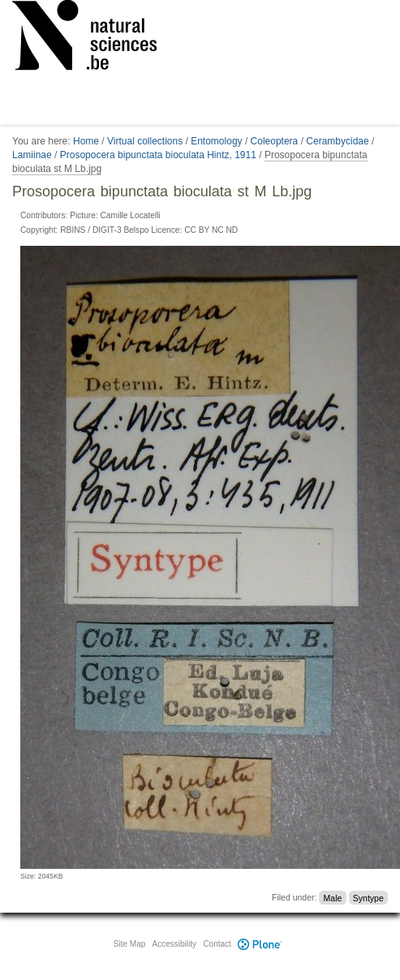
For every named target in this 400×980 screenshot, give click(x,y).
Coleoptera (275, 141)
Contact (217, 944)
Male (333, 897)
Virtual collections (145, 141)
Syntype (368, 897)
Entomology (216, 141)
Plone (260, 944)
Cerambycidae (337, 141)
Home (86, 141)
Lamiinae (32, 155)
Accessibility (174, 944)
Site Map (129, 944)
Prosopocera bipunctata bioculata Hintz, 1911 (158, 155)
